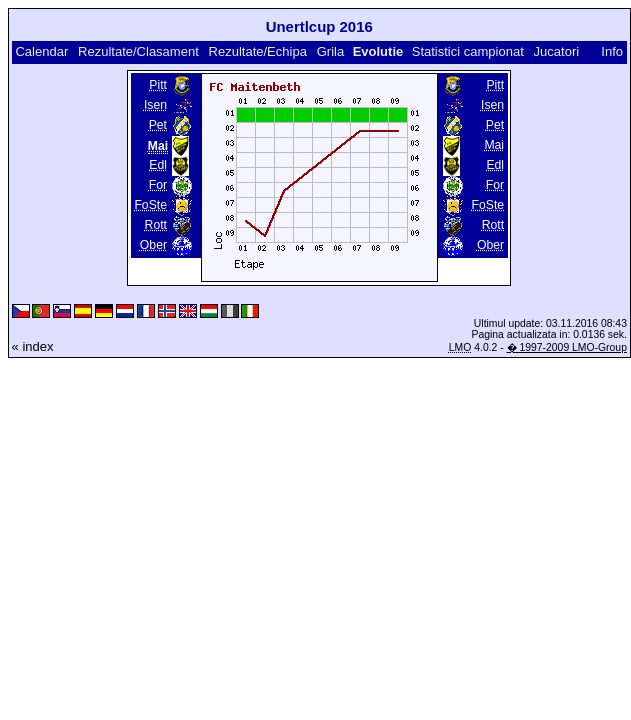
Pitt (158, 85)
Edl (158, 165)
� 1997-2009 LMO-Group (567, 347)
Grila (330, 51)
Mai (494, 145)
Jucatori (557, 51)
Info (612, 51)
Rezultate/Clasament (138, 51)
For (158, 185)
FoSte (150, 205)
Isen (155, 105)
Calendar (41, 51)
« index (33, 346)
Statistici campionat (468, 51)
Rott (156, 225)
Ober (153, 245)
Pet (158, 125)
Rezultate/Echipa (258, 51)
